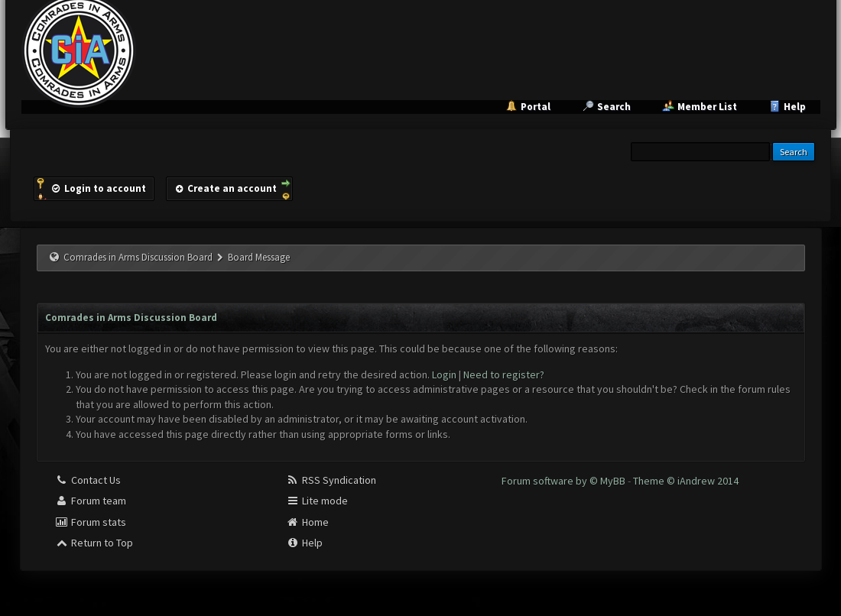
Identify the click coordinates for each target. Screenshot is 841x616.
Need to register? (504, 374)
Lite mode (317, 501)
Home (307, 522)
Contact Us (88, 480)
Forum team (91, 501)
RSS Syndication (331, 480)
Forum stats (91, 522)
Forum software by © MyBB (565, 481)
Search (614, 107)
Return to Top (94, 543)
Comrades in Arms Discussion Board (138, 257)
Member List (707, 107)
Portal (536, 107)
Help (795, 107)
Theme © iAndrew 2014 (686, 481)
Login (444, 374)
